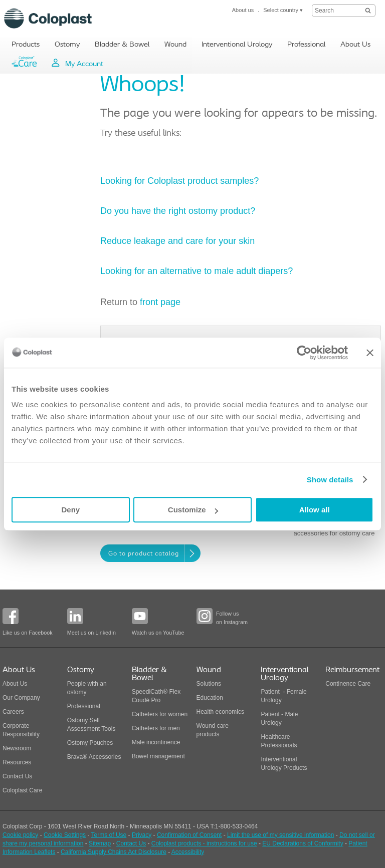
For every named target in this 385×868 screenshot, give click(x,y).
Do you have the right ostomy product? (178, 211)
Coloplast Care (22, 790)
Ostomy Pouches (90, 743)
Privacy (142, 835)
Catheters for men (156, 728)
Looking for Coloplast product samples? (181, 181)
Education (210, 698)
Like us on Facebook (28, 633)
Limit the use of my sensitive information (280, 835)
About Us (15, 684)
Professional (84, 706)
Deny (70, 510)
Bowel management (158, 756)
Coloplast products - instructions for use (204, 843)
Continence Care (348, 684)
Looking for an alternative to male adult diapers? (197, 271)
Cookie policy (20, 835)
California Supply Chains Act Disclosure (114, 852)
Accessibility (188, 852)
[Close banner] (370, 353)
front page (160, 302)
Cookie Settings (65, 835)
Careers (13, 712)
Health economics (220, 712)
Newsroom (17, 748)
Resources (17, 762)
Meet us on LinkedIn (91, 633)
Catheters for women (160, 714)
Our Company (21, 698)
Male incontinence (156, 742)
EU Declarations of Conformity (303, 843)
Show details (330, 480)
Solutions (209, 684)
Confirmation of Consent (189, 835)
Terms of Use (109, 835)
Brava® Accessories (94, 757)
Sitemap (100, 843)
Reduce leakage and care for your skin (177, 241)
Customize (193, 510)
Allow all (315, 510)
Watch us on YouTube (158, 633)
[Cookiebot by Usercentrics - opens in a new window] (304, 353)
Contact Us (17, 776)
